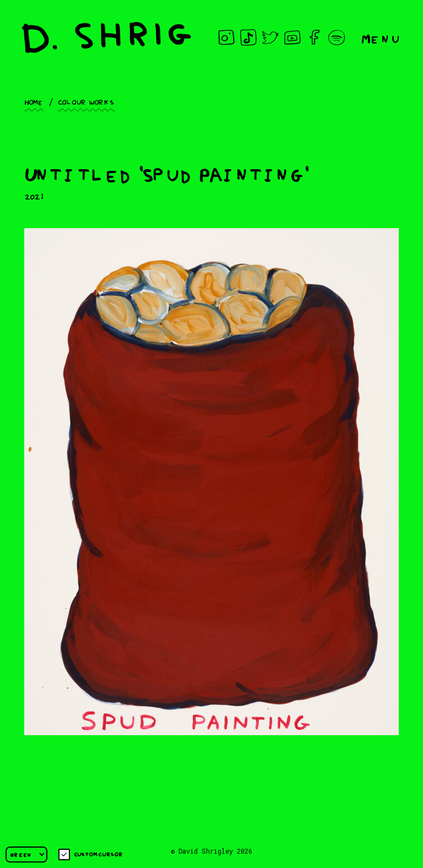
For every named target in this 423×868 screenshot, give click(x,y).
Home (34, 101)
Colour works (86, 101)
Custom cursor (91, 854)
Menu (381, 38)
